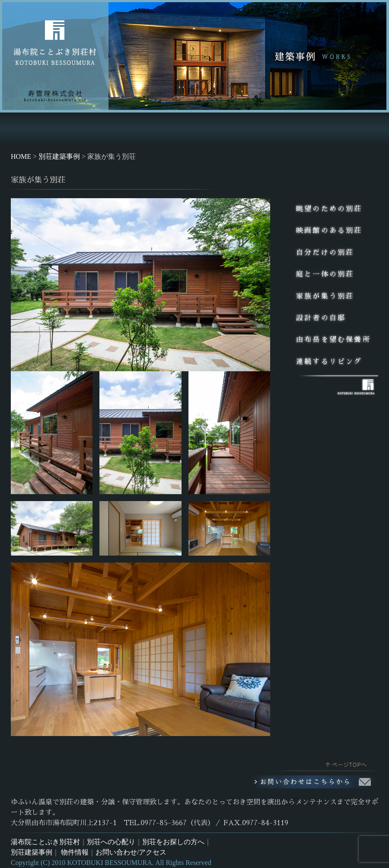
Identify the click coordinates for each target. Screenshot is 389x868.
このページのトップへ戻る (324, 762)
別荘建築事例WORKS (231, 129)
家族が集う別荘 (325, 296)
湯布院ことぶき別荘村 (45, 842)
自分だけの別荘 (325, 253)
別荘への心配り (111, 842)
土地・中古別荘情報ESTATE (294, 129)
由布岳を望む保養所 (333, 340)
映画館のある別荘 (329, 231)
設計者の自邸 (321, 318)
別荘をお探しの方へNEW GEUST (160, 129)
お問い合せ (357, 129)
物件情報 (75, 852)
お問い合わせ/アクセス (131, 852)
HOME (29, 129)
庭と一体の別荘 (325, 274)
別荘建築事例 (32, 852)
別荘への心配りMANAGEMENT (90, 129)
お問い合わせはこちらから (313, 782)
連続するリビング (329, 362)
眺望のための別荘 (329, 209)
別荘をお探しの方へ (173, 842)
